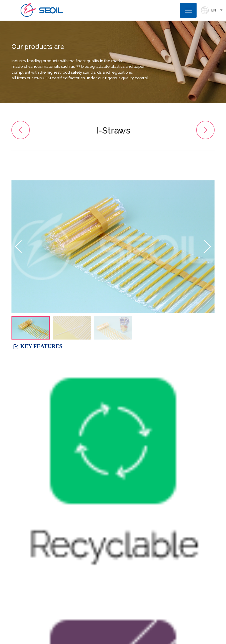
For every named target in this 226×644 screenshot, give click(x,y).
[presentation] (123, 549)
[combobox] (219, 10)
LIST (205, 460)
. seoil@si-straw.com (35, 594)
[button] (208, 247)
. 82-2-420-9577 (31, 584)
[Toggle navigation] (188, 10)
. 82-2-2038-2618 (32, 570)
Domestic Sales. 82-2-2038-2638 (51, 563)
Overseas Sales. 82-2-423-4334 (49, 577)
